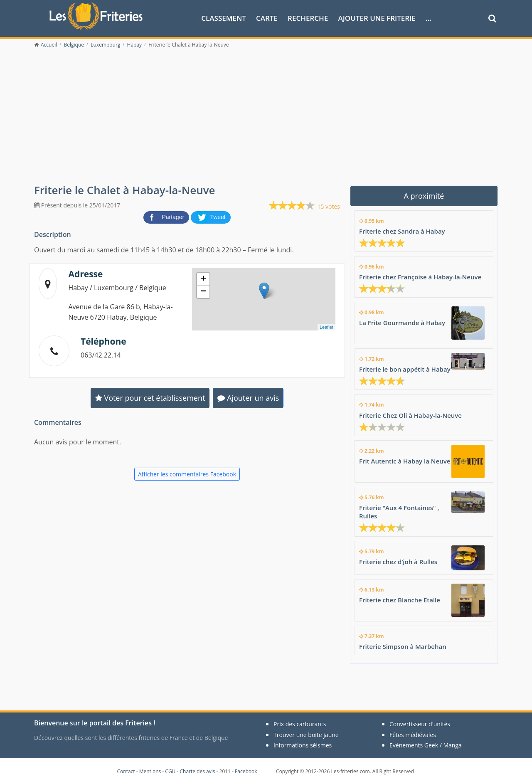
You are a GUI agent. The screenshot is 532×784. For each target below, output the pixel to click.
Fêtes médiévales (413, 735)
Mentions (150, 771)
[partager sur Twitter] (211, 217)
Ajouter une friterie (377, 18)
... (429, 18)
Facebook (246, 771)
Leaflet (326, 327)
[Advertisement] (266, 121)
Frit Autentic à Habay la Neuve (405, 461)
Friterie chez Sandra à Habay (402, 231)
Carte (267, 18)
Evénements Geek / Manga (426, 745)
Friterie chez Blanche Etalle (400, 600)
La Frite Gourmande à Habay (402, 323)
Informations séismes (303, 745)
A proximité (424, 196)
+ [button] (203, 279)
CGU (170, 771)
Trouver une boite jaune (306, 735)
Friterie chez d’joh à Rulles (398, 562)
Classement (224, 18)
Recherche (308, 18)
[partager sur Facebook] (167, 217)
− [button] (203, 292)
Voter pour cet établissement (150, 398)
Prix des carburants (300, 724)
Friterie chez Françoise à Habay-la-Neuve (420, 277)
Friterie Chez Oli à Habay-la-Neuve (410, 415)
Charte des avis (197, 771)
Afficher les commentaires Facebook (187, 474)
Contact (126, 771)
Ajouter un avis (248, 398)
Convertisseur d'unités (420, 724)
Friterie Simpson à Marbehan (403, 646)
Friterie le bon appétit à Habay (405, 369)
